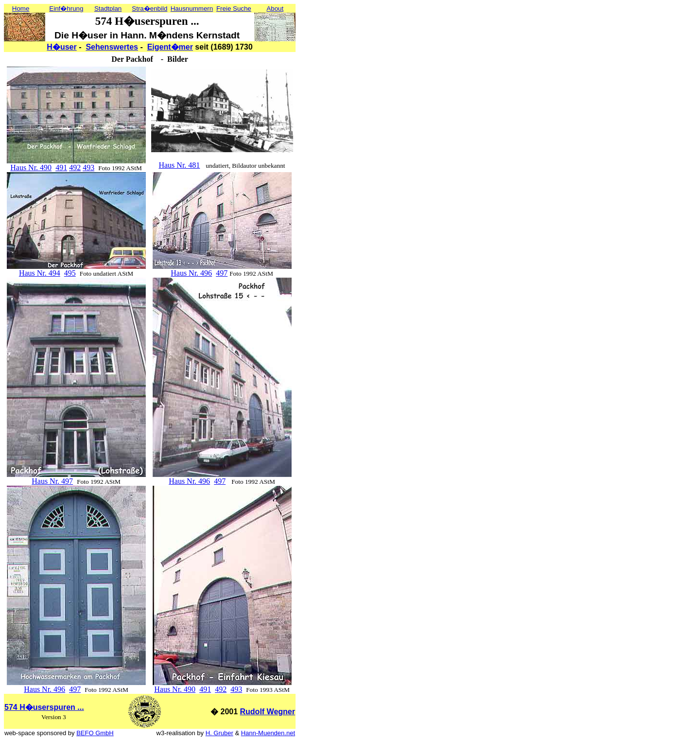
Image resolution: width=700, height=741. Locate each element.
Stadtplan (108, 9)
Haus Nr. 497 (52, 481)
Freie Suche (234, 9)
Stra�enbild (149, 9)
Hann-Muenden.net (268, 733)
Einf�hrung (66, 9)
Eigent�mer (170, 47)
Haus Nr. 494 (40, 273)
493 (88, 168)
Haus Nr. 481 (179, 165)
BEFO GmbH (95, 733)
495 (70, 273)
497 (222, 273)
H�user (61, 47)
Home (21, 9)
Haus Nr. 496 (191, 273)
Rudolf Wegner (268, 712)
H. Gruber (219, 733)
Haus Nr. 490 (31, 168)
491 (61, 168)
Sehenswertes (112, 47)
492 (75, 168)
